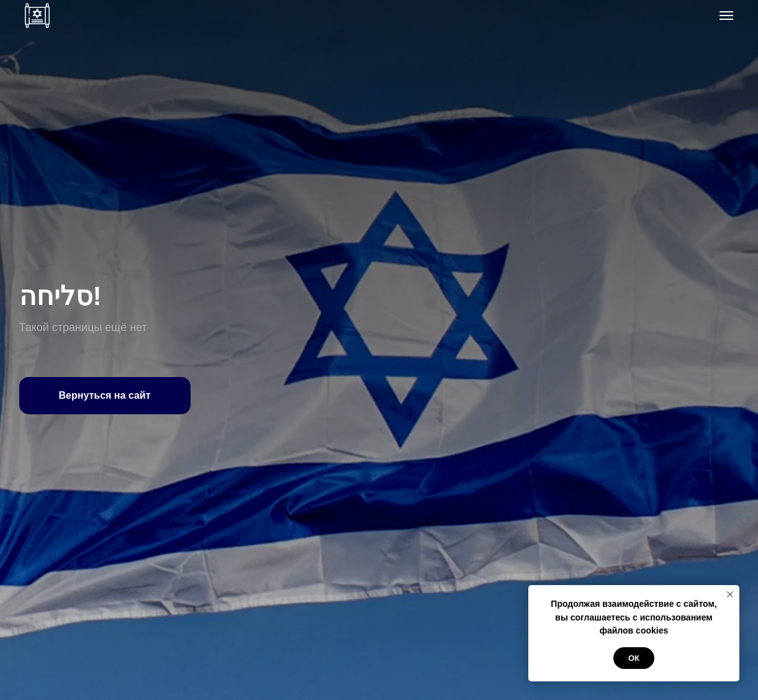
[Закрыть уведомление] (730, 594)
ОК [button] (634, 658)
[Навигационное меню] (726, 16)
